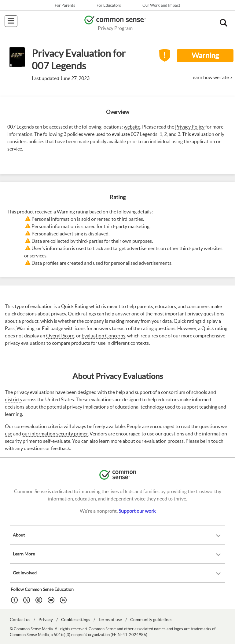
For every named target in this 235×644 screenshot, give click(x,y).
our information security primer (55, 434)
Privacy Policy (190, 127)
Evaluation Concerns (103, 336)
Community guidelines (151, 620)
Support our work (137, 511)
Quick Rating (75, 306)
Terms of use (110, 620)
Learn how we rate (210, 77)
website (132, 127)
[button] (224, 23)
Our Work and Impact (161, 5)
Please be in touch (204, 441)
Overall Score (60, 336)
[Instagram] (40, 599)
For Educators (109, 5)
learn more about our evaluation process (141, 441)
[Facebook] (15, 599)
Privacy (46, 620)
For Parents (65, 5)
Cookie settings (76, 620)
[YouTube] (52, 599)
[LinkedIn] (64, 599)
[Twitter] (28, 599)
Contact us (20, 620)
